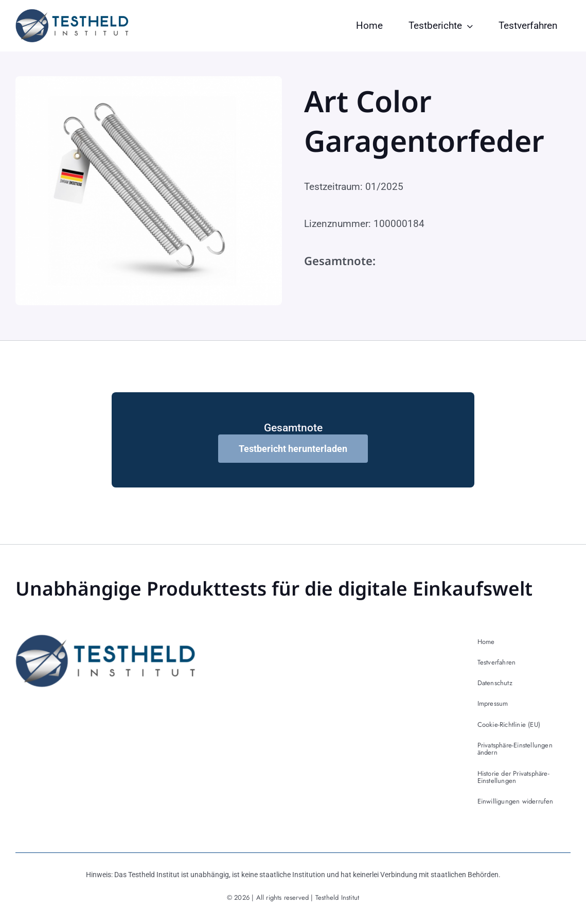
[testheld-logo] (72, 14)
